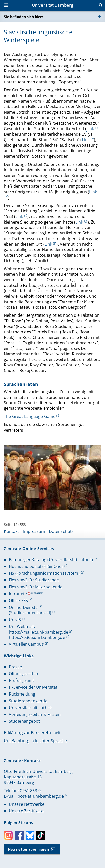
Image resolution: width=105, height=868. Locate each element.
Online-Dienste (23, 607)
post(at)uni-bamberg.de (41, 796)
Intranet (17, 594)
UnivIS (15, 620)
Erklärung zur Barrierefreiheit (32, 733)
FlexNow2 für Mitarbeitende (36, 587)
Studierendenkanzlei (29, 701)
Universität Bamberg (53, 5)
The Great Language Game (30, 416)
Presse (15, 667)
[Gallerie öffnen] (52, 478)
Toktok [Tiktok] (41, 835)
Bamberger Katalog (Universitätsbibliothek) (51, 560)
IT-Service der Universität (33, 687)
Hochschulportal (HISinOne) (36, 566)
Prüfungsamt (22, 680)
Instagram (8, 835)
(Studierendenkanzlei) (30, 613)
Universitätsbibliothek (30, 708)
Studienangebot (24, 721)
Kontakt (11, 531)
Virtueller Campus (26, 644)
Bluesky (30, 835)
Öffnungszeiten (24, 674)
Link (90, 129)
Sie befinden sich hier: (23, 17)
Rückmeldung (22, 694)
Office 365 (18, 601)
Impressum (34, 531)
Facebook (19, 835)
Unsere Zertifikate (26, 811)
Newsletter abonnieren (28, 849)
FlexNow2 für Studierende (34, 580)
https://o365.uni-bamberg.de (37, 637)
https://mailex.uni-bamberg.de (38, 632)
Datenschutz (61, 531)
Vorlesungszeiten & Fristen (35, 714)
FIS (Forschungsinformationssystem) (44, 573)
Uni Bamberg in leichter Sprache (35, 741)
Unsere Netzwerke (27, 804)
